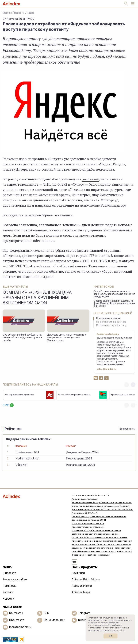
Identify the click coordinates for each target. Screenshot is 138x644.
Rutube (83, 620)
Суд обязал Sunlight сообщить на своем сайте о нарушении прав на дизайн (22, 338)
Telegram (84, 613)
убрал (60, 250)
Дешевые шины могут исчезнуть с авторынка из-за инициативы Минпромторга (67, 338)
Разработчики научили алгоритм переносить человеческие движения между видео (114, 294)
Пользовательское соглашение (88, 527)
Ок (110, 636)
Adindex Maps (81, 592)
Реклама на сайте (15, 579)
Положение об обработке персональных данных (96, 530)
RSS (46, 613)
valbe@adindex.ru (106, 369)
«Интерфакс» (25, 169)
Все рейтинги (127, 429)
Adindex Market (82, 586)
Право (31, 13)
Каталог (8, 592)
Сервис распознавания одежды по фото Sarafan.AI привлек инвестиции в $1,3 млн (114, 304)
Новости (19, 13)
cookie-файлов (112, 625)
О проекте (9, 573)
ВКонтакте (17, 620)
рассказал (90, 179)
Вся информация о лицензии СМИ (89, 520)
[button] (133, 385)
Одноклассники (54, 620)
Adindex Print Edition (86, 579)
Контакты (16, 613)
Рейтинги (78, 573)
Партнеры (9, 586)
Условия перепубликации (85, 499)
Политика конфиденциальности (88, 523)
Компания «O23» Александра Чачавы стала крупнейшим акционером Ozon (37, 298)
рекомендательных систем (102, 630)
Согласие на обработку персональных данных (95, 534)
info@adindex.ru (20, 627)
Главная (7, 13)
